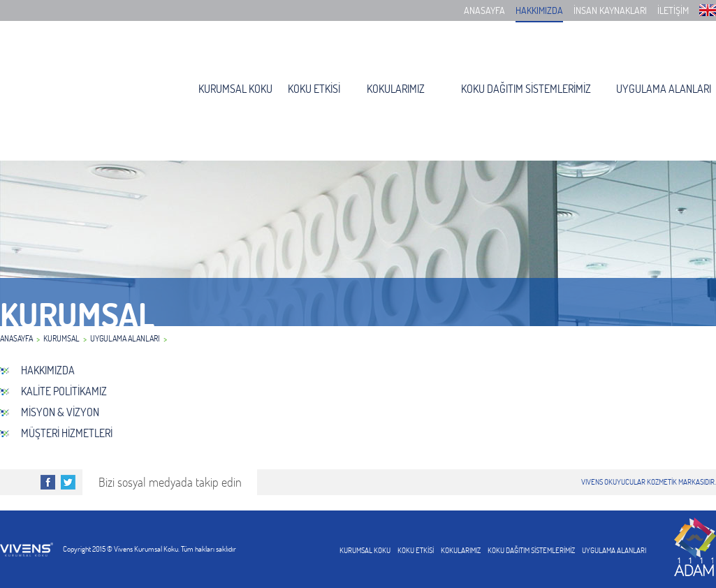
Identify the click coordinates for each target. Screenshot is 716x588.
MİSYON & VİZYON (60, 412)
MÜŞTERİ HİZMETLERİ (67, 433)
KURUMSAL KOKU (235, 89)
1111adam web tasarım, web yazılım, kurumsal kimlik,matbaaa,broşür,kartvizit (695, 547)
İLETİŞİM (673, 10)
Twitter (68, 482)
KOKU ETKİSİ (314, 89)
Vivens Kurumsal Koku (74, 93)
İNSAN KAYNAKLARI (610, 10)
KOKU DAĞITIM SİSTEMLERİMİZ (526, 89)
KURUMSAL (61, 338)
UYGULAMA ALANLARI (664, 89)
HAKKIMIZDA (539, 10)
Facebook (48, 482)
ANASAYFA (484, 10)
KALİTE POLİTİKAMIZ (64, 391)
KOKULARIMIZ (396, 89)
